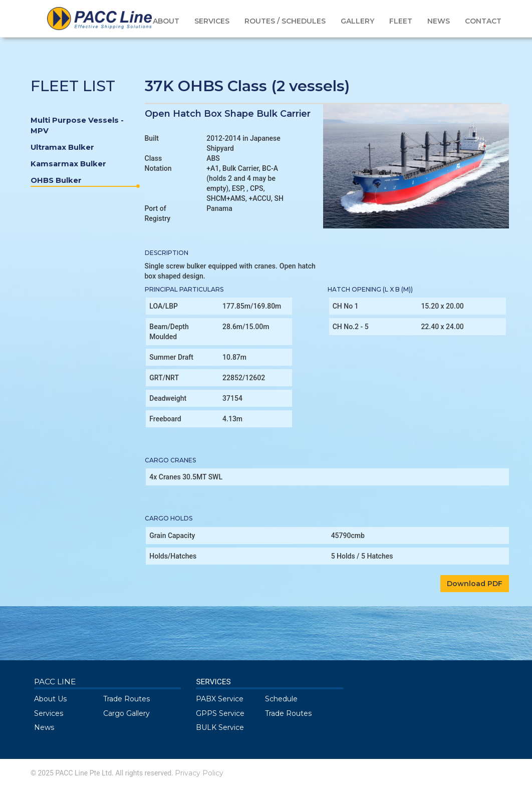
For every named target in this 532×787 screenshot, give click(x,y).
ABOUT (166, 21)
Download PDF (475, 584)
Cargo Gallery (126, 713)
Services (49, 713)
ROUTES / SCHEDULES (285, 21)
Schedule (281, 699)
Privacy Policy (199, 773)
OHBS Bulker (84, 181)
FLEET (401, 21)
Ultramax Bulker (62, 147)
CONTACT (483, 21)
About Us (50, 699)
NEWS (439, 21)
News (44, 727)
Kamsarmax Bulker (68, 164)
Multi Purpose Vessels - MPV (77, 125)
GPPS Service (220, 713)
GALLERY (357, 21)
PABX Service (220, 699)
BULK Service (220, 727)
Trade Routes (126, 699)
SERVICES (212, 21)
